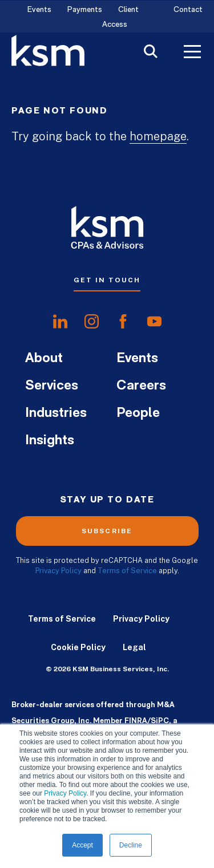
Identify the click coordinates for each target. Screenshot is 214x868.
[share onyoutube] (154, 322)
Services (52, 386)
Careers (141, 386)
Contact (188, 10)
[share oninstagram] (92, 322)
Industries (56, 413)
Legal (134, 647)
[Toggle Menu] (192, 53)
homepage (158, 136)
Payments (85, 10)
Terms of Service (127, 571)
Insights (50, 441)
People (138, 413)
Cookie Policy (78, 647)
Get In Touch (107, 280)
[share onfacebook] (123, 322)
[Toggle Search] (151, 53)
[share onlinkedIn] (60, 322)
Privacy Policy (65, 793)
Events (39, 10)
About (44, 359)
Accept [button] (82, 845)
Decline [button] (131, 845)
